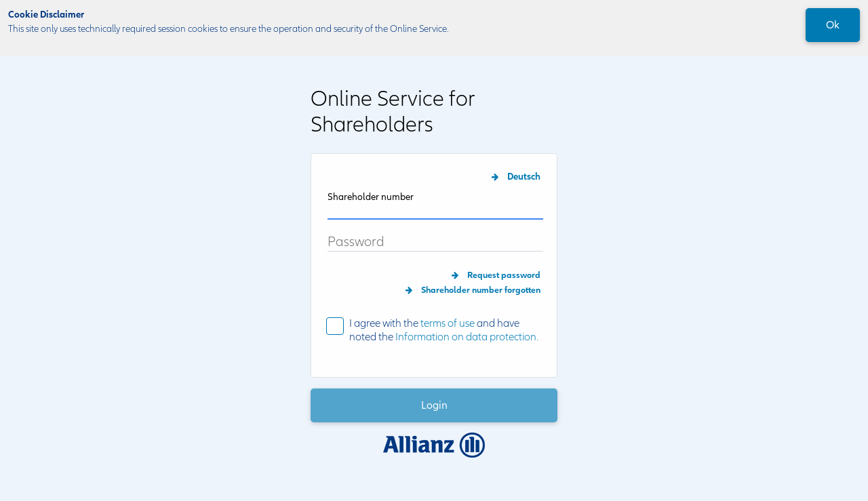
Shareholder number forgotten (481, 290)
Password (356, 242)
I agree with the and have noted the (444, 330)
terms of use (448, 323)
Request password (504, 275)
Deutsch (524, 177)
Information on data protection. (467, 337)
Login (434, 405)
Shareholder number (371, 197)
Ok (833, 25)
